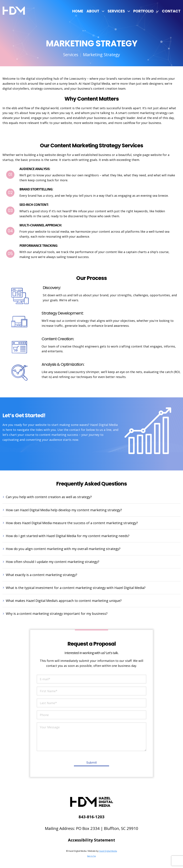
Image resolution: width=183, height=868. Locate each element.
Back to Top (91, 856)
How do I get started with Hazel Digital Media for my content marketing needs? (68, 536)
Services (116, 11)
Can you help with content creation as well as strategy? (49, 497)
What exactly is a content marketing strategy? (41, 575)
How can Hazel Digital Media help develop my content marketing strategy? (64, 510)
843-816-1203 (91, 817)
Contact (171, 11)
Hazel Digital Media (108, 851)
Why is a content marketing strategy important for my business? (57, 614)
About (93, 11)
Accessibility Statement (91, 840)
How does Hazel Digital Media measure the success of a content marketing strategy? (72, 523)
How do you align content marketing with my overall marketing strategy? (63, 549)
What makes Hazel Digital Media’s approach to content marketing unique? (64, 601)
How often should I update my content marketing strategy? (52, 562)
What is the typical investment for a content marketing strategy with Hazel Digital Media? (76, 588)
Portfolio (143, 11)
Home (78, 11)
